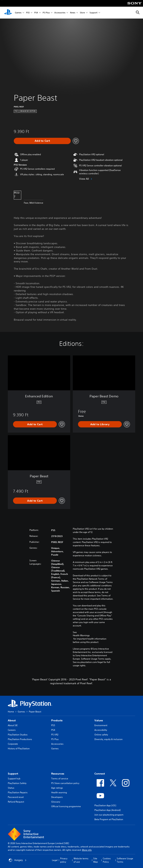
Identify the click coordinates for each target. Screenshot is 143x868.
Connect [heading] (100, 774)
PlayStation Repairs (18, 792)
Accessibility (101, 730)
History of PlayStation (19, 748)
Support (93, 13)
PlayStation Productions (20, 739)
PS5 (28, 13)
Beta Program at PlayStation (109, 819)
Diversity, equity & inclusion (108, 739)
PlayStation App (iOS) (105, 805)
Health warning (59, 792)
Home (11, 712)
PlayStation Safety (17, 783)
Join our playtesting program (109, 815)
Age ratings (57, 788)
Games (18, 13)
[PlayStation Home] (8, 13)
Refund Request (16, 802)
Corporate (13, 744)
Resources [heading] (58, 774)
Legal (55, 860)
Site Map (96, 860)
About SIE (13, 725)
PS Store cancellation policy (65, 783)
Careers (12, 730)
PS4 (36, 13)
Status (11, 788)
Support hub (14, 779)
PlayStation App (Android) (108, 810)
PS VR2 (55, 735)
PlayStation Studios (18, 735)
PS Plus (46, 13)
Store (82, 13)
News (73, 13)
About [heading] (12, 720)
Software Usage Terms (125, 860)
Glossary (56, 802)
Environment (101, 725)
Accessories (60, 13)
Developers (57, 797)
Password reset (16, 797)
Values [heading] (99, 720)
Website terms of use (81, 860)
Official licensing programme (66, 806)
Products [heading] (57, 720)
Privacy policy (64, 860)
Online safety (101, 735)
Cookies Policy (107, 860)
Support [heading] (13, 774)
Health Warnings (81, 635)
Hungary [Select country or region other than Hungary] (18, 860)
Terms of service (60, 779)
